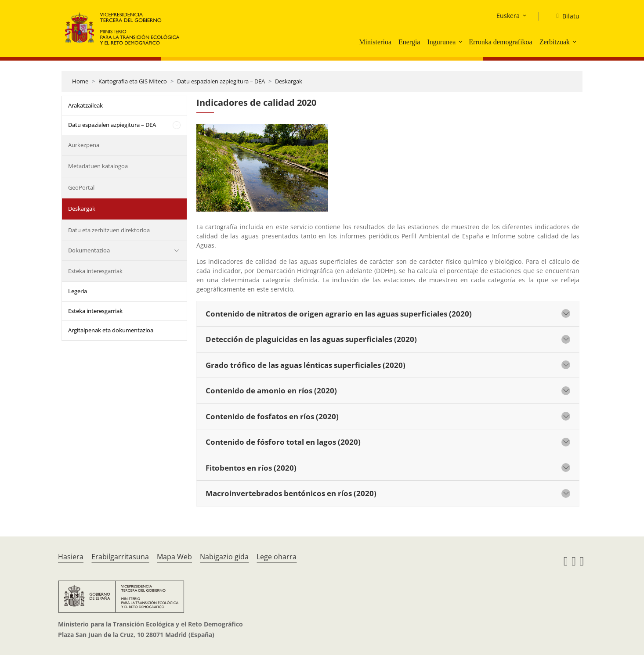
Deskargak (289, 81)
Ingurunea (441, 42)
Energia (409, 42)
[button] (461, 42)
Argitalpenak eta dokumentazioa (111, 330)
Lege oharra (277, 557)
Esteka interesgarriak (95, 271)
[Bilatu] (564, 16)
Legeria (78, 291)
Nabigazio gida (224, 557)
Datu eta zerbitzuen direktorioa (109, 230)
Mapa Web (174, 557)
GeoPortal (81, 187)
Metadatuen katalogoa (98, 166)
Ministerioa (375, 42)
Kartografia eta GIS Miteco (133, 81)
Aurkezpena (84, 145)
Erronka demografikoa (500, 42)
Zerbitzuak (555, 42)
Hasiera (71, 557)
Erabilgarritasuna (120, 557)
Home (80, 81)
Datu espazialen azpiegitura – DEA (221, 81)
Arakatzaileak (85, 105)
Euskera (508, 16)
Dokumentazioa (89, 250)
